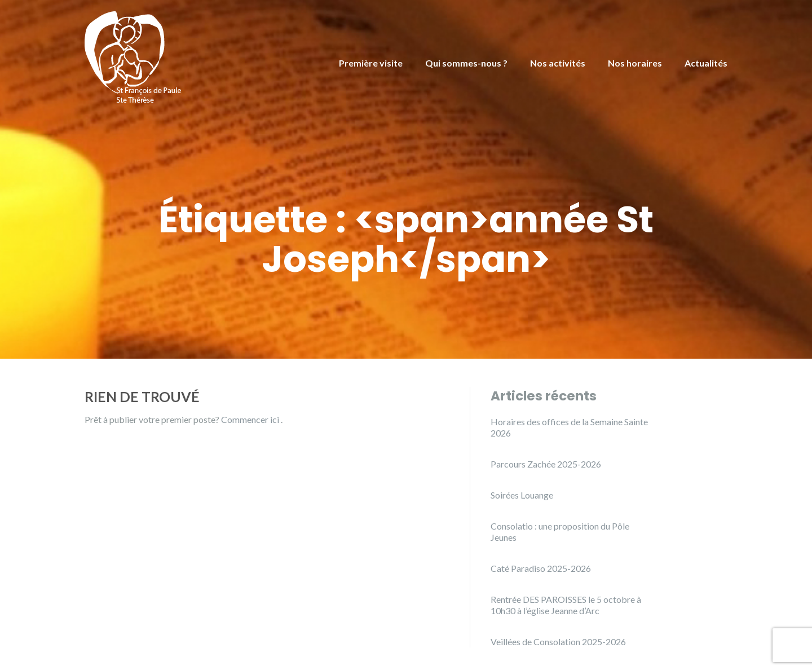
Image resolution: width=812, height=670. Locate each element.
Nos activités (558, 63)
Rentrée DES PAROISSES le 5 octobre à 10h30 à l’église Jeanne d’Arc (566, 605)
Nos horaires (635, 63)
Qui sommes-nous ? (466, 63)
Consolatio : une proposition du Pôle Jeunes (560, 532)
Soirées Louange (522, 495)
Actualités (706, 63)
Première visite (371, 63)
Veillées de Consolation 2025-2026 (558, 642)
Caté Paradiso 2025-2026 (541, 568)
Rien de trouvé (142, 396)
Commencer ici (251, 419)
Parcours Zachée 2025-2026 (546, 464)
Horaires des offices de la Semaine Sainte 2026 (569, 427)
